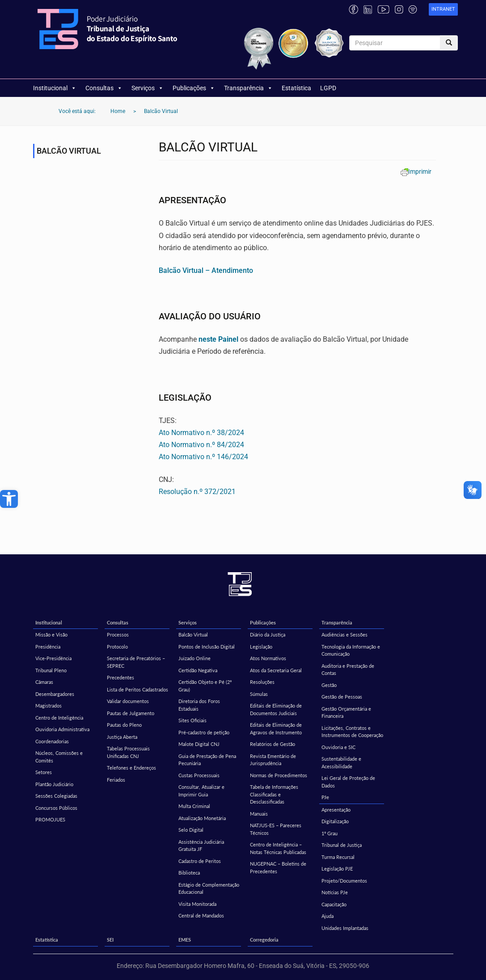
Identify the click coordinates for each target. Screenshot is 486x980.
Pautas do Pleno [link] (124, 725)
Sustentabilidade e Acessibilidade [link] (341, 762)
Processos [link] (118, 634)
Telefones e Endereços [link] (131, 768)
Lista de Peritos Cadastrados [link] (137, 689)
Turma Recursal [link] (338, 857)
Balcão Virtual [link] (193, 634)
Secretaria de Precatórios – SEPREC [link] (136, 662)
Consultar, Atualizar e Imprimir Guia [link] (201, 791)
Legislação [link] (261, 647)
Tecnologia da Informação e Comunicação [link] (351, 650)
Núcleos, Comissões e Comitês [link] (59, 757)
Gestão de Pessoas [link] (342, 697)
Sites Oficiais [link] (192, 720)
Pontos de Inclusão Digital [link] (207, 647)
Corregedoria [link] (264, 940)
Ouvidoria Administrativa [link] (62, 729)
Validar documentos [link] (128, 701)
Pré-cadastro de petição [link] (204, 732)
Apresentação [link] (336, 810)
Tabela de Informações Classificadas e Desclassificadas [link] (274, 794)
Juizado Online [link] (194, 658)
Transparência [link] (248, 88)
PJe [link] (325, 797)
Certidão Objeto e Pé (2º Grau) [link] (205, 686)
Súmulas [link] (259, 694)
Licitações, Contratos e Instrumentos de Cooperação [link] (352, 732)
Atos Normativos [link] (268, 658)
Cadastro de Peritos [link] (200, 861)
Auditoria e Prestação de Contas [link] (348, 670)
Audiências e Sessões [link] (344, 634)
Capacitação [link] (334, 904)
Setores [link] (44, 772)
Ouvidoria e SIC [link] (338, 747)
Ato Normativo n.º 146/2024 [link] (203, 457)
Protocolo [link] (117, 647)
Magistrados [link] (49, 706)
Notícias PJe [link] (335, 892)
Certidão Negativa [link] (198, 670)
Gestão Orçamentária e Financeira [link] (346, 712)
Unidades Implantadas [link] (345, 928)
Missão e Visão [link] (51, 634)
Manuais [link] (259, 814)
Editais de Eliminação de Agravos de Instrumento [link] (276, 729)
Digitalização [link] (335, 821)
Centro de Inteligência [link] (59, 718)
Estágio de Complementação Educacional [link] (209, 888)
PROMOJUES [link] (50, 819)
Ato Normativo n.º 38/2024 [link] (201, 433)
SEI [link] (110, 940)
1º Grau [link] (330, 833)
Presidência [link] (48, 647)
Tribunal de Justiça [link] (342, 845)
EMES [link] (185, 940)
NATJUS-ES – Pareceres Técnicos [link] (276, 829)
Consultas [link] (104, 88)
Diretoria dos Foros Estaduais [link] (199, 705)
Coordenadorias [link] (52, 741)
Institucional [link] (55, 88)
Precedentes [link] (120, 677)
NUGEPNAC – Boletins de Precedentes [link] (278, 867)
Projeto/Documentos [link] (344, 881)
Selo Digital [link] (191, 830)
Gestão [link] (329, 685)
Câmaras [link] (44, 682)
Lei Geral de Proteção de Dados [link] (348, 782)
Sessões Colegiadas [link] (56, 796)
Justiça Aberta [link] (122, 737)
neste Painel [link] (218, 339)
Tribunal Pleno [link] (51, 670)
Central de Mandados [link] (201, 915)
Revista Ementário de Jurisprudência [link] (273, 760)
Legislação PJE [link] (337, 869)
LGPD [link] (328, 88)
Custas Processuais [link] (199, 775)
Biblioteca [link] (189, 873)
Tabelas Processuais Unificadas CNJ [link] (128, 752)
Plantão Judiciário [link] (54, 784)
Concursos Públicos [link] (56, 808)
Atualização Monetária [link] (202, 818)
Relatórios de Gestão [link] (273, 744)
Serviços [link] (148, 88)
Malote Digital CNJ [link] (199, 744)
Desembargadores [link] (55, 694)
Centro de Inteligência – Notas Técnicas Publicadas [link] (278, 848)
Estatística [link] (296, 88)
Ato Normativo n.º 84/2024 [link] (201, 445)
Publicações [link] (194, 88)
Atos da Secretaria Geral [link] (276, 670)
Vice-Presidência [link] (53, 658)
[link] (9, 499)
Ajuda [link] (328, 916)
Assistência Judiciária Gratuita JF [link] (201, 846)
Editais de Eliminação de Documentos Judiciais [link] (276, 709)
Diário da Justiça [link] (268, 634)
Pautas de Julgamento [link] (131, 713)
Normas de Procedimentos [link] (279, 775)
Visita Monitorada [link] (197, 904)
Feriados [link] (116, 780)
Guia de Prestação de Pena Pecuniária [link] (207, 760)
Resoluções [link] (262, 682)
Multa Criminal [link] (194, 806)
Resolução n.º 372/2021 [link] (197, 492)
